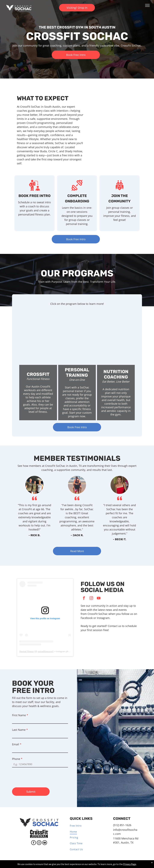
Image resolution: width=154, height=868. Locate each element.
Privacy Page (130, 864)
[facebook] (84, 599)
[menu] (147, 5)
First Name (20, 715)
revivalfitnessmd (45, 651)
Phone (17, 759)
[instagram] (91, 599)
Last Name (20, 730)
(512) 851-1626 (122, 825)
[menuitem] (87, 826)
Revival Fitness (27, 651)
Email (17, 744)
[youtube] (99, 599)
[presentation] (35, 776)
